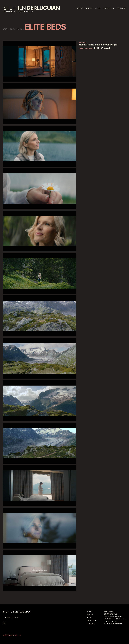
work (6, 29)
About (89, 8)
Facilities (109, 8)
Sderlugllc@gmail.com (11, 617)
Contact (121, 8)
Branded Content (113, 616)
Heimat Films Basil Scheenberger (98, 45)
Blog (98, 8)
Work (80, 8)
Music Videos (111, 621)
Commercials (16, 29)
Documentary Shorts (115, 619)
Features (109, 612)
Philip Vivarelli (102, 48)
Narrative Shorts (113, 624)
